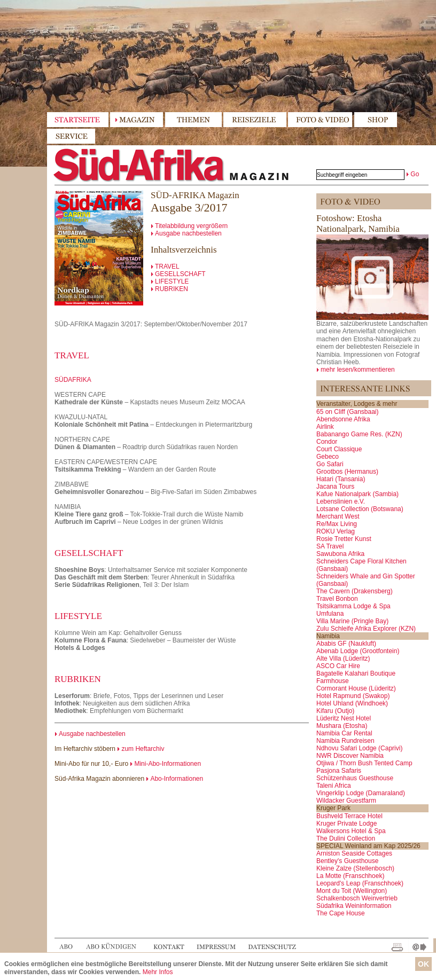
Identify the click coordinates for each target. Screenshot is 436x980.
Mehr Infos (158, 972)
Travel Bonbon (337, 599)
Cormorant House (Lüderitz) (356, 688)
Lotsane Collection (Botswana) (360, 509)
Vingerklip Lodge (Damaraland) (361, 793)
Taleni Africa (334, 786)
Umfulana (330, 614)
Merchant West (338, 516)
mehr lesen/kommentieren (358, 370)
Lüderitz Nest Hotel (344, 718)
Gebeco (328, 457)
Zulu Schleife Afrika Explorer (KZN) (366, 629)
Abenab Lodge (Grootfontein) (358, 651)
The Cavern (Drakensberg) (355, 591)
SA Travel (330, 546)
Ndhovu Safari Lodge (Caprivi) (359, 748)
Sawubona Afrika (340, 554)
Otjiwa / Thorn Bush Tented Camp (364, 763)
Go (415, 174)
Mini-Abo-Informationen (168, 764)
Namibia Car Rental (344, 733)
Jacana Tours (335, 487)
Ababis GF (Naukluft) (346, 644)
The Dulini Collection (346, 838)
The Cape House (341, 913)
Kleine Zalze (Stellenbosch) (355, 868)
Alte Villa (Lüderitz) (343, 658)
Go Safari (330, 464)
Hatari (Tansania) (341, 479)
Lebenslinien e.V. (341, 501)
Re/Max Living (337, 524)
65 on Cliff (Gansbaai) (348, 412)
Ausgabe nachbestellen (188, 233)
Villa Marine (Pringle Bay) (352, 621)
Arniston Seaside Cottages (354, 853)
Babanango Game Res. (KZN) (359, 434)
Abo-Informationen (177, 779)
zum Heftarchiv (143, 749)
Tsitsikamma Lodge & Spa (353, 606)
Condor (327, 442)
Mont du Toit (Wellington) (352, 891)
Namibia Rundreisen (345, 741)
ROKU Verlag (336, 531)
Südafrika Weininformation (354, 906)
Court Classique (339, 449)
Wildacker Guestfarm (346, 801)
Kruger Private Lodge (347, 824)
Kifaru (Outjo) (335, 711)
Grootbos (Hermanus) (347, 472)
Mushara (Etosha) (342, 726)
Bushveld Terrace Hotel (349, 816)
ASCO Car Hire (338, 666)
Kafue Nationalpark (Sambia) (357, 494)
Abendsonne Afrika (343, 419)
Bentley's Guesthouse (347, 861)
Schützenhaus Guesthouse (355, 778)
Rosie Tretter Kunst (344, 539)
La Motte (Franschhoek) (350, 876)
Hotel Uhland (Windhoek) (352, 703)
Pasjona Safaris (339, 771)
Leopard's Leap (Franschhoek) (360, 883)
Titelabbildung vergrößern (192, 226)
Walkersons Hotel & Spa (351, 831)
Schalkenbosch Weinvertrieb (357, 898)
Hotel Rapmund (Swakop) (353, 696)
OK (423, 964)
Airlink (325, 427)
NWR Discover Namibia (350, 756)
